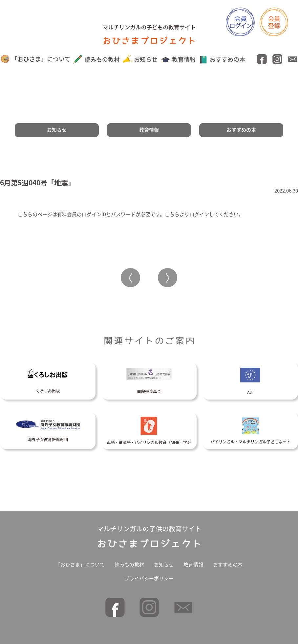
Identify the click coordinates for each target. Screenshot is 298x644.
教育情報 (178, 59)
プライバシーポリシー (149, 578)
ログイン (199, 214)
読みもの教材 (96, 59)
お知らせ (140, 59)
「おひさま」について (35, 59)
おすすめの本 (222, 59)
